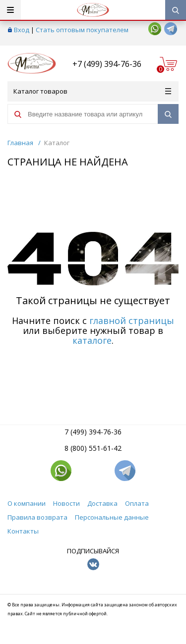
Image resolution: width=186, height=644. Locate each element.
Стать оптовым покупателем (82, 30)
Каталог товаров (92, 91)
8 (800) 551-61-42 (93, 448)
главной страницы (132, 321)
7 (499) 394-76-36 (93, 432)
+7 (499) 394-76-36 (107, 64)
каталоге (92, 340)
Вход (22, 30)
